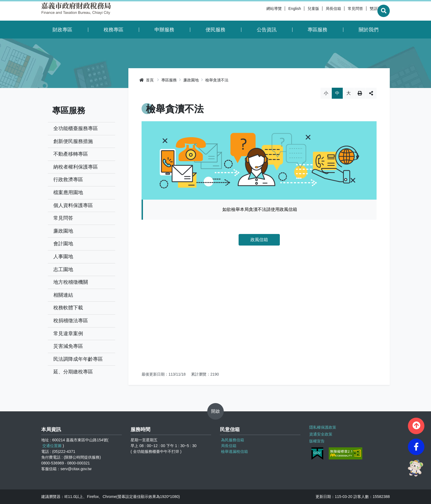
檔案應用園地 (68, 192)
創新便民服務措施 (73, 141)
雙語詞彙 (365, 11)
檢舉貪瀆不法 (217, 80)
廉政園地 (63, 231)
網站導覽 (262, 11)
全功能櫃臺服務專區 (76, 128)
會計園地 (63, 244)
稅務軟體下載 (68, 308)
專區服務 (317, 30)
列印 (360, 93)
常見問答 (343, 11)
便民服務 (215, 30)
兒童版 (301, 11)
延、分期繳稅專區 (73, 372)
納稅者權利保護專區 (76, 167)
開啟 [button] (215, 411)
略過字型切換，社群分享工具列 (259, 88)
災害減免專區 (68, 346)
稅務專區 (114, 30)
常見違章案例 (68, 334)
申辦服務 (164, 30)
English (282, 11)
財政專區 (62, 30)
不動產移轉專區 (71, 154)
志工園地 (63, 269)
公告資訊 (267, 30)
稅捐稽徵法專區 (71, 321)
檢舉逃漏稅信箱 (234, 451)
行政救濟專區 (68, 180)
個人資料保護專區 (73, 205)
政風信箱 (259, 240)
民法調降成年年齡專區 (78, 359)
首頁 (147, 80)
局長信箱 (321, 11)
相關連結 (63, 295)
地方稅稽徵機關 (71, 282)
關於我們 (369, 30)
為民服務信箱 (233, 440)
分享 (371, 93)
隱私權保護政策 (323, 427)
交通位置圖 (52, 446)
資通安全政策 (321, 434)
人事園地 (63, 257)
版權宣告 (317, 441)
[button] (416, 426)
